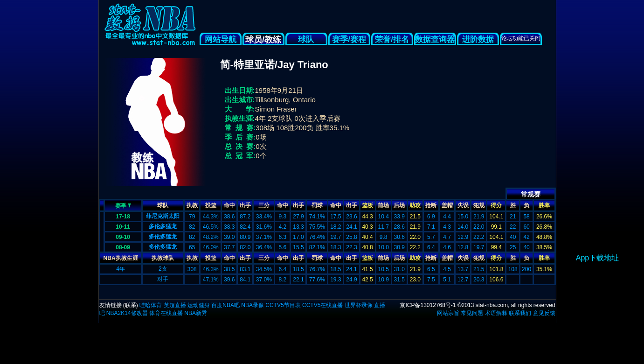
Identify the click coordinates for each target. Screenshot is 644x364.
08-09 (123, 247)
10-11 (123, 227)
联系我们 (520, 313)
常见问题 (472, 313)
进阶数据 (478, 39)
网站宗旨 (448, 313)
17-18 (123, 217)
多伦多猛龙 (163, 226)
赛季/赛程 (349, 39)
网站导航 (221, 39)
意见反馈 (544, 313)
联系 (131, 305)
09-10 (123, 237)
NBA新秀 (196, 313)
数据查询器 (435, 39)
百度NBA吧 (225, 305)
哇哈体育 (151, 305)
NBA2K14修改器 (127, 313)
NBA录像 (253, 305)
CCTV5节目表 (283, 305)
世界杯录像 (359, 305)
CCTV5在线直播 (322, 305)
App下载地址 (597, 258)
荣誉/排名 (392, 39)
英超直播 (175, 305)
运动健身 (199, 305)
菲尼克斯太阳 (163, 216)
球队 (306, 39)
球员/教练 (263, 40)
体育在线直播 (166, 313)
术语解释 (496, 313)
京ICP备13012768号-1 (428, 305)
